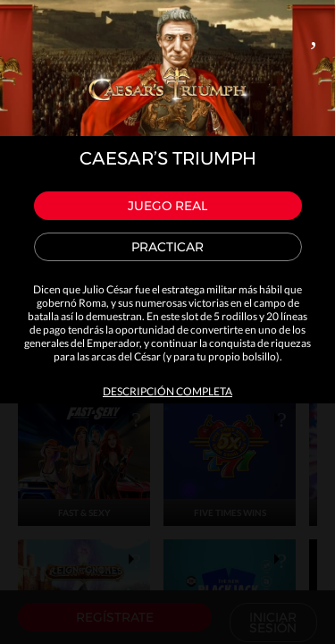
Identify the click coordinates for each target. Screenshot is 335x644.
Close (314, 32)
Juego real (167, 206)
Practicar (167, 247)
